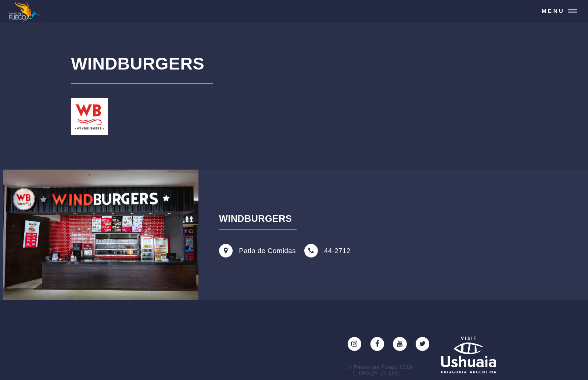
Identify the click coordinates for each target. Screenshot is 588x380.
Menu (553, 11)
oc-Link (390, 372)
